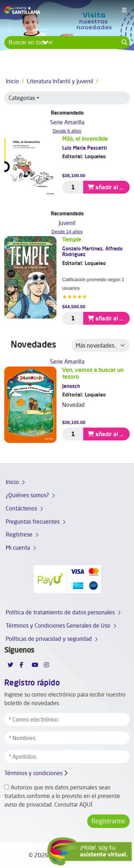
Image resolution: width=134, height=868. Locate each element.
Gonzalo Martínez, (84, 248)
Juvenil (67, 223)
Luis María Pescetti (85, 148)
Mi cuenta (18, 548)
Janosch (71, 386)
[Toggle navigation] (124, 11)
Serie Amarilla (67, 122)
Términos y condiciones (33, 773)
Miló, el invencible (85, 139)
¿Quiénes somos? (27, 495)
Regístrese (19, 534)
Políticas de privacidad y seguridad (49, 639)
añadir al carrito (109, 187)
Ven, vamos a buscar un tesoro (93, 373)
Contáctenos (21, 508)
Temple (72, 239)
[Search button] (124, 43)
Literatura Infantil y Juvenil (60, 81)
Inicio (12, 81)
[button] (67, 98)
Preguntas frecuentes (33, 522)
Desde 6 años (67, 131)
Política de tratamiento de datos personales (60, 612)
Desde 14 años (67, 232)
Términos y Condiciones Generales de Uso (58, 625)
